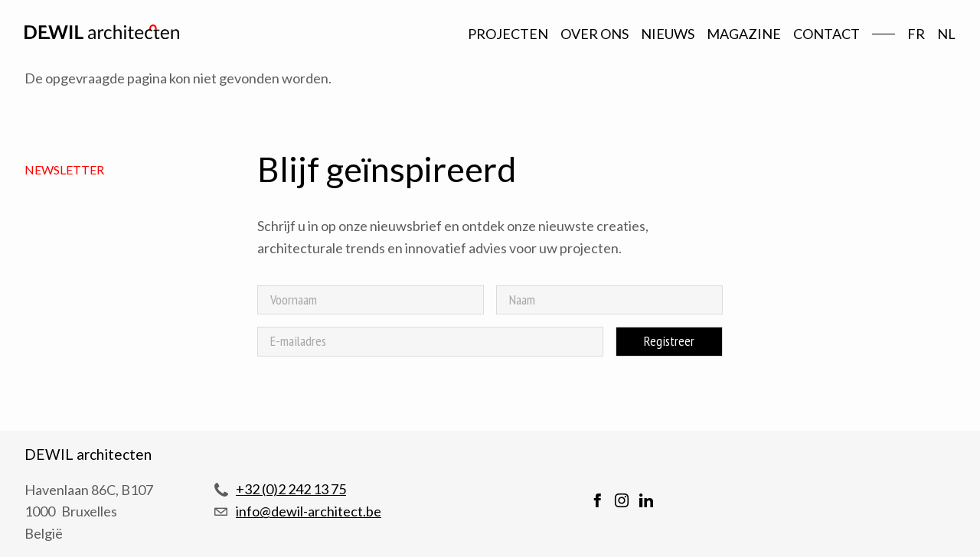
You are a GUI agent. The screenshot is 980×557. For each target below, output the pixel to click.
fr (916, 34)
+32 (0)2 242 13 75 (291, 489)
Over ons (595, 34)
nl (946, 34)
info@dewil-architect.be (309, 511)
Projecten (508, 34)
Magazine (744, 34)
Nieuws (668, 34)
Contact (826, 34)
